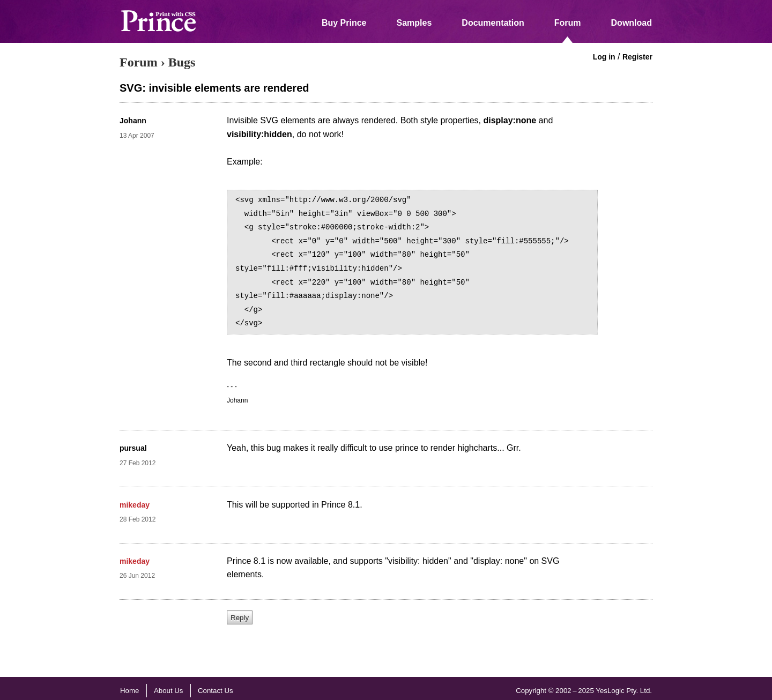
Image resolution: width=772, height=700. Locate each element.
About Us (169, 691)
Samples (414, 23)
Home (129, 691)
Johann (133, 121)
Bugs (182, 62)
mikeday (135, 505)
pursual (133, 448)
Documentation (493, 23)
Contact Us (216, 691)
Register (637, 57)
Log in (604, 57)
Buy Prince (344, 23)
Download (632, 23)
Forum (568, 23)
